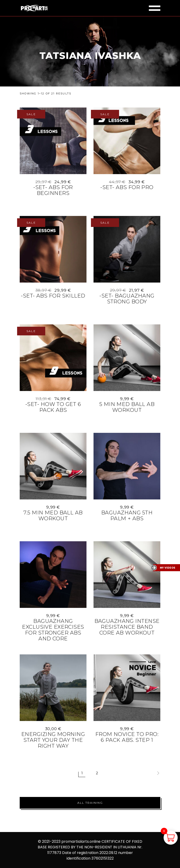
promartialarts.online (81, 841)
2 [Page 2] (97, 773)
